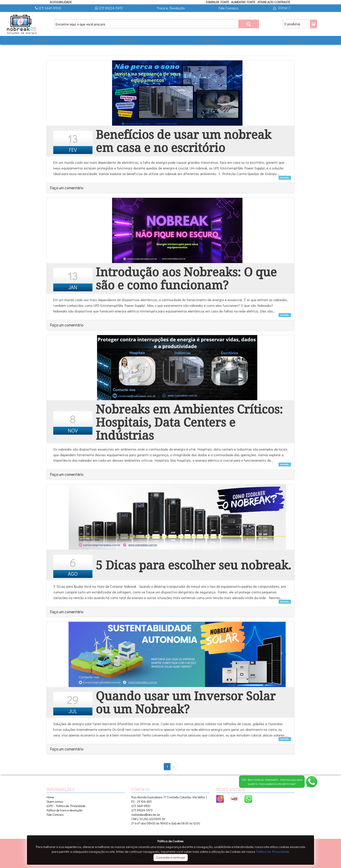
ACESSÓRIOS (297, 40)
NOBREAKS (43, 40)
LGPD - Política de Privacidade (66, 806)
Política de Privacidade (273, 851)
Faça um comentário (67, 188)
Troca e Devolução (171, 8)
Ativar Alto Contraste (274, 2)
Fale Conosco (228, 8)
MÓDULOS (211, 40)
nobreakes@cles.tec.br (146, 815)
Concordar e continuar (171, 857)
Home (50, 797)
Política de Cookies (170, 841)
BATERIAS (127, 40)
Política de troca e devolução (64, 810)
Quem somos (55, 801)
